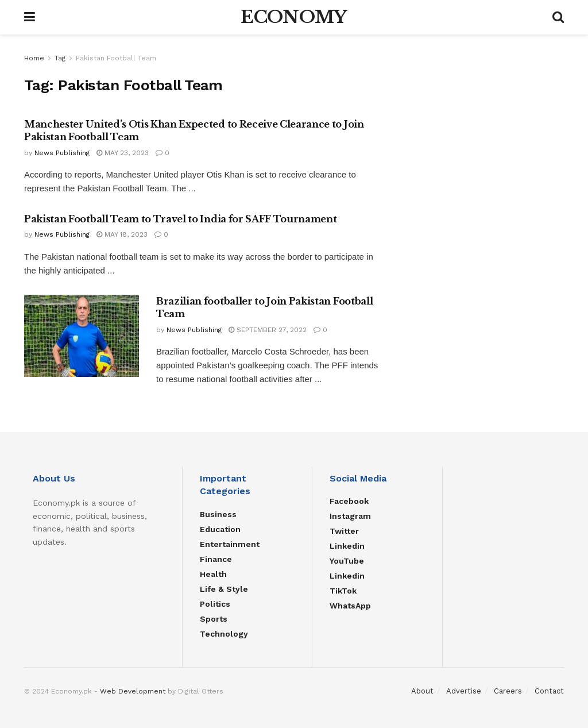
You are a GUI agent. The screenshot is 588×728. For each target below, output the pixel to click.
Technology (224, 634)
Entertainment (230, 544)
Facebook (349, 501)
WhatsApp (350, 606)
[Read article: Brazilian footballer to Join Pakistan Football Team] (82, 336)
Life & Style (224, 589)
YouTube (347, 561)
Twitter (344, 531)
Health (213, 574)
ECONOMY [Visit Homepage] (293, 17)
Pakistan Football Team (116, 58)
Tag (60, 58)
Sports (214, 619)
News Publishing (62, 153)
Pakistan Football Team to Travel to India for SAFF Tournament (180, 219)
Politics (215, 604)
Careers (508, 691)
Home (34, 58)
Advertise (464, 691)
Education (220, 529)
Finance (216, 559)
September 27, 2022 (268, 330)
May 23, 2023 (123, 153)
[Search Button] (558, 17)
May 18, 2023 (122, 234)
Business (218, 514)
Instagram (350, 516)
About (422, 691)
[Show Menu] (30, 17)
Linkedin (347, 546)
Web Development (133, 691)
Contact (549, 691)
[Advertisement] (480, 124)
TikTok (343, 591)
